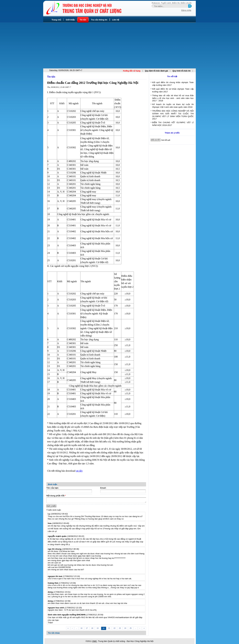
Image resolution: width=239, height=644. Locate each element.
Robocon (156, 3)
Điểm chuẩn (186, 3)
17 (87, 628)
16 (81, 628)
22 (114, 628)
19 (98, 628)
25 (131, 628)
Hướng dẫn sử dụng (132, 71)
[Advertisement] (119, 46)
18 (92, 628)
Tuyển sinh (166, 3)
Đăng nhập (186, 10)
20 (104, 628)
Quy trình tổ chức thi (181, 71)
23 (120, 628)
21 (109, 628)
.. (76, 628)
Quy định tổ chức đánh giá (157, 71)
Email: (103, 488)
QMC (95, 641)
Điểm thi (176, 3)
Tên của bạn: (53, 488)
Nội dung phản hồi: (56, 496)
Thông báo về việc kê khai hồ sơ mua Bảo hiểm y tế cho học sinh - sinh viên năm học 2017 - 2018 (173, 98)
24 (125, 628)
